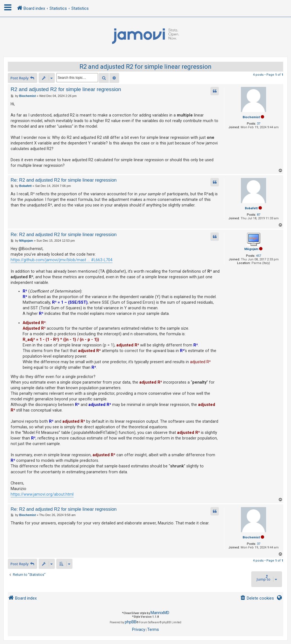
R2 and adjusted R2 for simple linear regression (145, 67)
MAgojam (251, 249)
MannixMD (160, 613)
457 (259, 256)
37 (259, 124)
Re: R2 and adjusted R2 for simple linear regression (64, 180)
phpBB (131, 622)
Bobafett (251, 208)
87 (259, 215)
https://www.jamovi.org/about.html (42, 494)
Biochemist (251, 117)
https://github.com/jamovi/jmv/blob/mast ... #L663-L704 (62, 260)
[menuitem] (257, 598)
